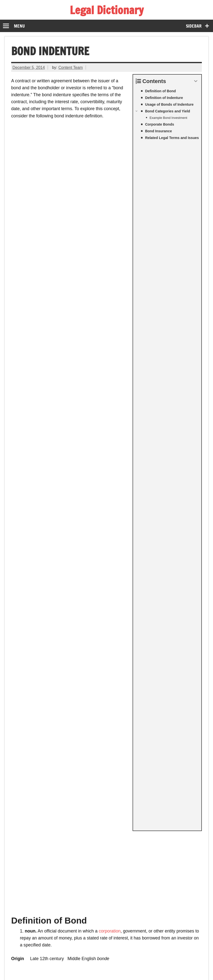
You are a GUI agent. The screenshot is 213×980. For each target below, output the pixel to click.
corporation (110, 242)
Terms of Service (76, 963)
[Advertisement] (106, 182)
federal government (132, 476)
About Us (143, 963)
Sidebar (194, 26)
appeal (102, 542)
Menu (19, 26)
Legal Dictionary (107, 10)
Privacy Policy (113, 963)
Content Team (71, 68)
